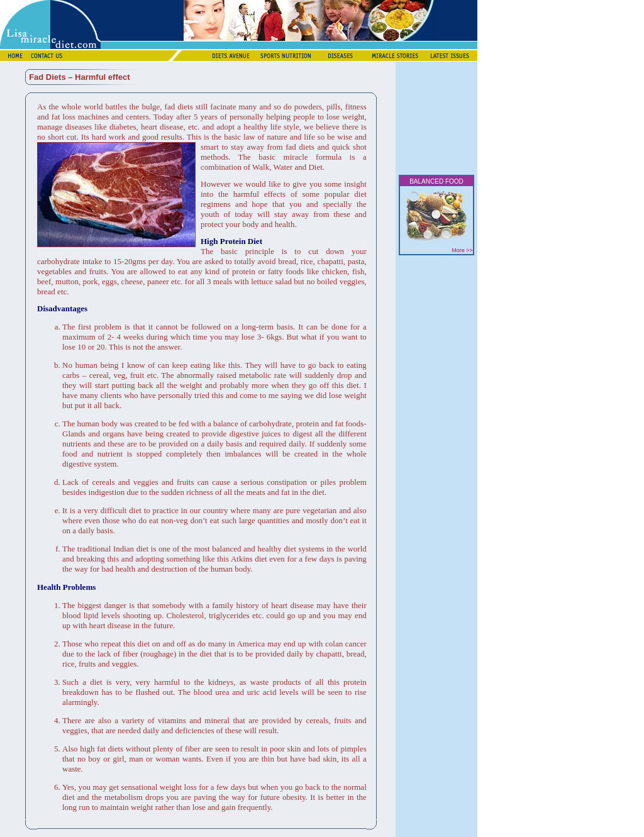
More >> (462, 250)
